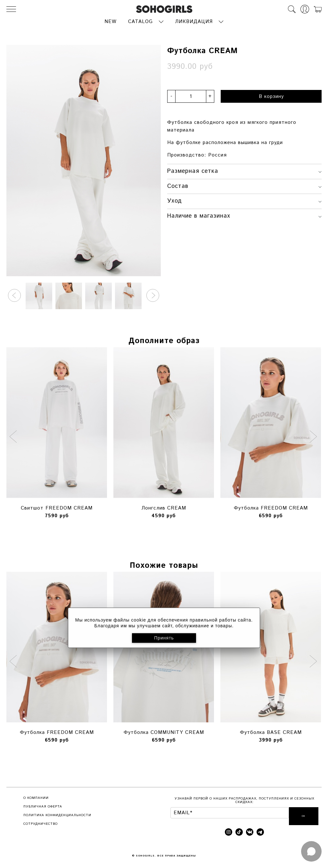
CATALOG (140, 21)
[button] (14, 295)
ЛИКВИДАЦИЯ (194, 21)
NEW (111, 21)
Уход (244, 200)
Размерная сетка (244, 171)
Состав (244, 185)
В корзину (271, 96)
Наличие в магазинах (244, 215)
